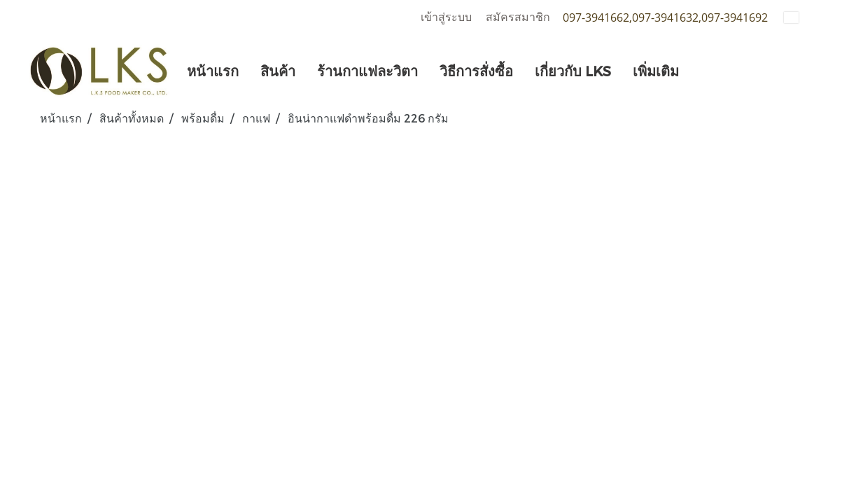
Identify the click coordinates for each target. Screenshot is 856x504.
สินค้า (278, 71)
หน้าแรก (213, 71)
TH (800, 17)
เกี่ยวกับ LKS (573, 71)
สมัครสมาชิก (518, 17)
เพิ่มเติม (656, 71)
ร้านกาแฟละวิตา (367, 71)
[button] (702, 71)
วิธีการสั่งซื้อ (476, 71)
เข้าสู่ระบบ (446, 17)
